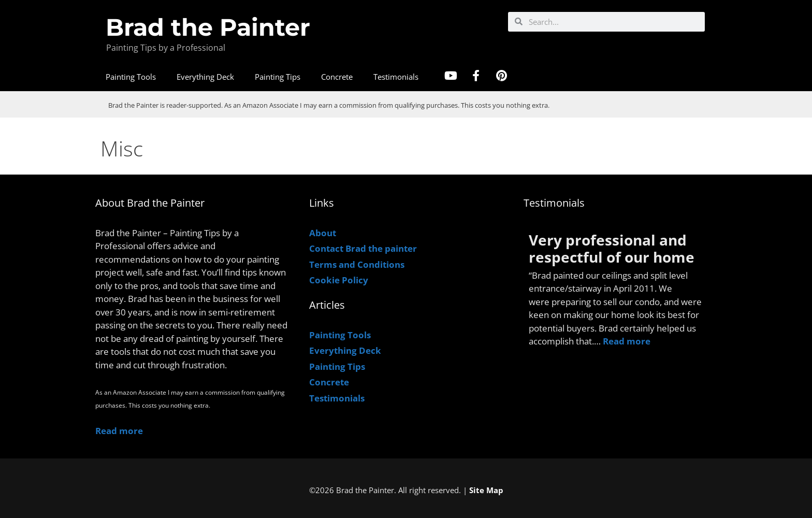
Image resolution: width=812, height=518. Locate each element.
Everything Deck (205, 77)
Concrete (337, 77)
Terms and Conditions (357, 264)
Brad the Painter (208, 27)
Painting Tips (278, 77)
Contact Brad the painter (363, 248)
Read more (119, 431)
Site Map (486, 490)
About (323, 233)
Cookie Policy (339, 280)
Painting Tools (131, 77)
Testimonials (396, 77)
